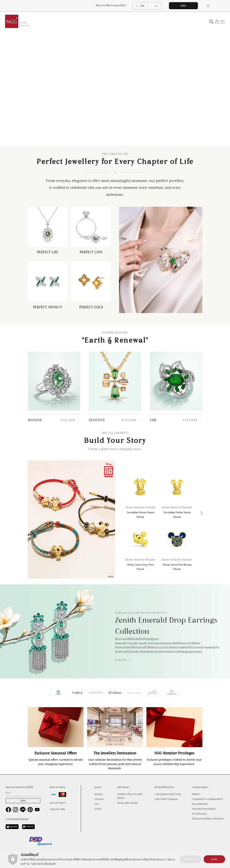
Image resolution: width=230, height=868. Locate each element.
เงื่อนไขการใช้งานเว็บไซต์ (127, 803)
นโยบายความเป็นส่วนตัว (44, 864)
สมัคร (23, 801)
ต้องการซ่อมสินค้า (200, 804)
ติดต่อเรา (196, 794)
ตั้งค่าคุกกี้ (190, 859)
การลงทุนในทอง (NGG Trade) (168, 794)
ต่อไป (183, 6)
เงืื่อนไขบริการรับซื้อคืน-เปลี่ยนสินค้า (208, 819)
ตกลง (214, 859)
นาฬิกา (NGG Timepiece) (166, 799)
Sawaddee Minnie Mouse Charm (140, 495)
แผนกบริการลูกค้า (58, 803)
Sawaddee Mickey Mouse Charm (177, 495)
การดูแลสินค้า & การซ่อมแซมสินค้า (207, 799)
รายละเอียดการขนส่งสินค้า (204, 809)
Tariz (97, 804)
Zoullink (98, 809)
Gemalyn (98, 794)
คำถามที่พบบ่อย (199, 814)
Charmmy (99, 799)
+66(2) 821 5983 (57, 809)
